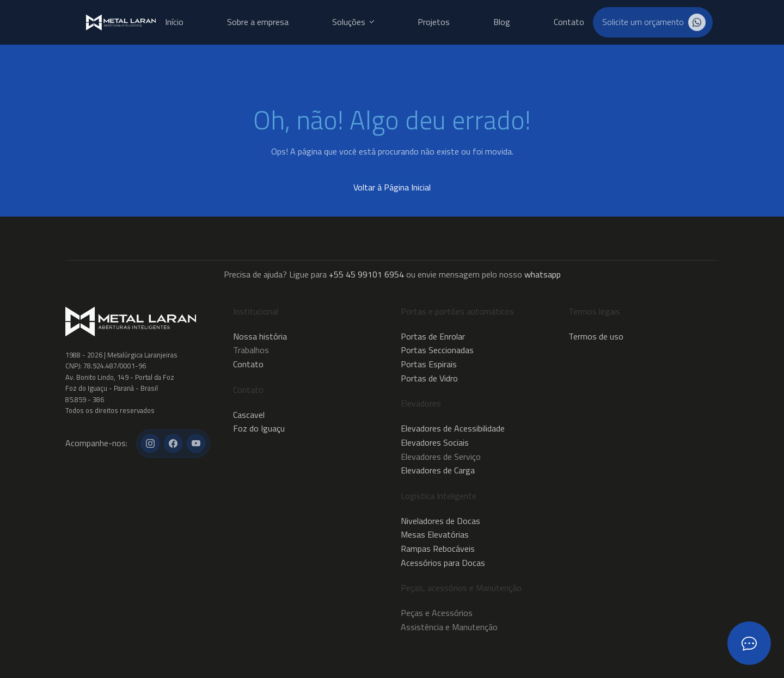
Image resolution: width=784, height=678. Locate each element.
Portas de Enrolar (433, 336)
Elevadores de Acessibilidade (453, 428)
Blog (502, 22)
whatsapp (543, 274)
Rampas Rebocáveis (438, 548)
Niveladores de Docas (440, 521)
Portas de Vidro (429, 378)
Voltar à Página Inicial (392, 187)
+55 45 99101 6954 (366, 274)
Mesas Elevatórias (435, 534)
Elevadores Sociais (435, 442)
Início (174, 22)
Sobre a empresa (258, 22)
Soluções (353, 22)
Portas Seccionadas (437, 350)
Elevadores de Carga (438, 470)
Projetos (434, 22)
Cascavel (249, 415)
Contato (569, 22)
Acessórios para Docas (443, 563)
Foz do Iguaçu (259, 428)
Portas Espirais (429, 364)
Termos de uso (596, 336)
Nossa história (260, 336)
